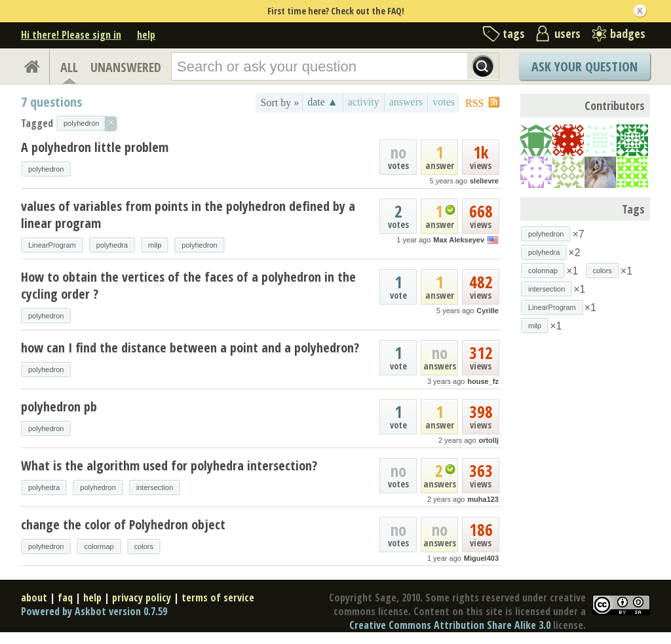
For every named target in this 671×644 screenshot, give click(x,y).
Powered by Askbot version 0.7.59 (94, 611)
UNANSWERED (126, 67)
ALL (69, 67)
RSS (474, 103)
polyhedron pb (59, 407)
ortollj (489, 440)
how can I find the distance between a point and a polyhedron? (190, 348)
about (34, 597)
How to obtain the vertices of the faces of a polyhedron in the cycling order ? (188, 285)
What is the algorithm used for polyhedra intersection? (169, 465)
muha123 (483, 499)
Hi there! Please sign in (71, 35)
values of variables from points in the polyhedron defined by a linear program (188, 215)
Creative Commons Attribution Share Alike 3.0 (450, 625)
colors (144, 546)
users (567, 33)
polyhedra (112, 245)
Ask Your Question (585, 66)
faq (65, 597)
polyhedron (46, 169)
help (146, 35)
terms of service (218, 597)
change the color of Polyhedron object (123, 524)
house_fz (483, 381)
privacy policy (142, 597)
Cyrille (488, 311)
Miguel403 (481, 558)
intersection (155, 487)
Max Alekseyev (459, 240)
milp (155, 245)
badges (628, 33)
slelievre (484, 181)
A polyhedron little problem (95, 147)
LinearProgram (52, 245)
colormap (99, 546)
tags (514, 33)
